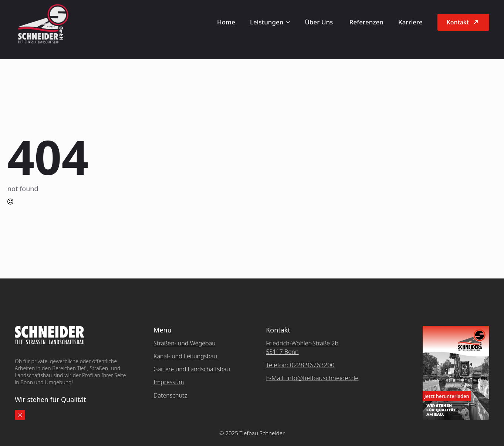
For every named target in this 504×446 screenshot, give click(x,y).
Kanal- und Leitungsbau (185, 356)
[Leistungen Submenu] (290, 22)
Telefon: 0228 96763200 (300, 365)
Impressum (169, 382)
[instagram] (20, 415)
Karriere (410, 22)
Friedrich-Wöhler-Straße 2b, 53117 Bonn (303, 347)
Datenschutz (170, 395)
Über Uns (319, 22)
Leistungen (267, 22)
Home (226, 22)
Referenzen (366, 22)
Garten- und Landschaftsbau (192, 369)
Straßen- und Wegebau (185, 343)
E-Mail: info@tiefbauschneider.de (312, 378)
